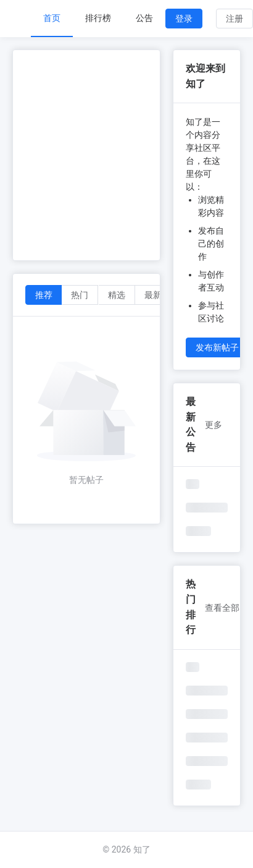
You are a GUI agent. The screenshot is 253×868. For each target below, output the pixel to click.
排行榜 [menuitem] (98, 18)
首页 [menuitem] (52, 18)
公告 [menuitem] (144, 18)
